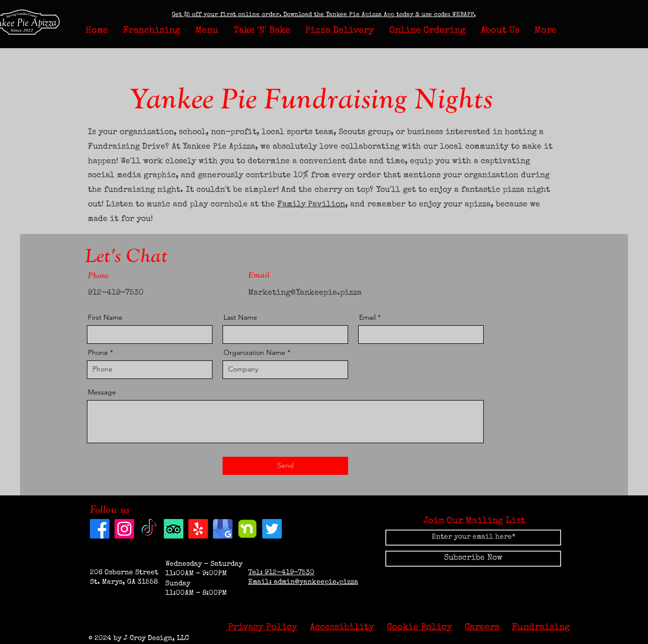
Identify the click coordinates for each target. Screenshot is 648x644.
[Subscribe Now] (473, 559)
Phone (98, 352)
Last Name (240, 317)
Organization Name (254, 352)
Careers (482, 627)
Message (102, 392)
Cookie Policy (419, 627)
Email (367, 317)
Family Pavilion (311, 205)
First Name (105, 317)
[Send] (285, 466)
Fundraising (541, 627)
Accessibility (342, 627)
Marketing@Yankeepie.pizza (305, 293)
